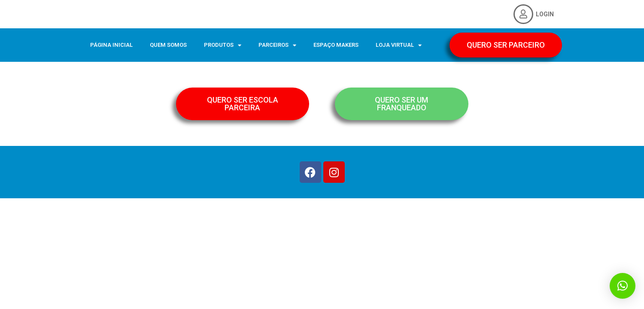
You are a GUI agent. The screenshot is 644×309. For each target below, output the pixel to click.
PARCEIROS (277, 45)
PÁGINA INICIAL (111, 45)
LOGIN (545, 14)
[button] (623, 286)
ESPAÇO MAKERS (336, 45)
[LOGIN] (523, 14)
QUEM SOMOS (168, 45)
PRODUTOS (223, 45)
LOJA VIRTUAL (399, 45)
